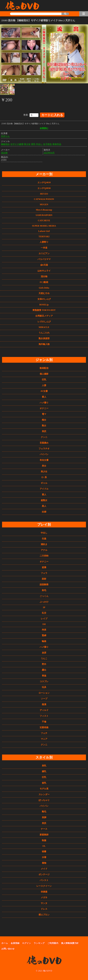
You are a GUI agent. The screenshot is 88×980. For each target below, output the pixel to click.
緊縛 (44, 635)
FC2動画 (44, 282)
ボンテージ (44, 874)
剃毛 (44, 590)
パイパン (44, 454)
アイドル (44, 488)
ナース (44, 828)
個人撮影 (44, 373)
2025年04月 (49, 152)
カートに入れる (52, 115)
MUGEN (44, 204)
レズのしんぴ (44, 321)
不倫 (44, 721)
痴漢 (44, 704)
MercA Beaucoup (44, 209)
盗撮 (44, 567)
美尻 (44, 431)
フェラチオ (44, 448)
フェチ (44, 733)
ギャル (44, 482)
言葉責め (44, 442)
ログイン (27, 943)
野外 (44, 664)
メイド (44, 868)
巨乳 (44, 379)
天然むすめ (44, 293)
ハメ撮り (44, 402)
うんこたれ (44, 332)
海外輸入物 (44, 344)
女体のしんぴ (44, 298)
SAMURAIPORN (44, 215)
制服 (44, 840)
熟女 (44, 425)
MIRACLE (44, 327)
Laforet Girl (44, 231)
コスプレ (44, 681)
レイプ (44, 618)
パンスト (44, 880)
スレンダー (44, 794)
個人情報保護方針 (70, 943)
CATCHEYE (44, 220)
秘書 (44, 851)
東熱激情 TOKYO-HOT (44, 310)
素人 (44, 396)
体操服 (44, 891)
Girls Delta (44, 287)
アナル (44, 550)
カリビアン (44, 253)
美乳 (33, 144)
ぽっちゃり (44, 800)
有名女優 (44, 459)
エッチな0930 (44, 188)
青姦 (44, 675)
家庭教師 (44, 834)
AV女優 (44, 391)
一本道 (44, 247)
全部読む (44, 128)
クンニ (44, 437)
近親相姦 (44, 727)
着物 (44, 862)
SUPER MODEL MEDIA (44, 225)
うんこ (44, 658)
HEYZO (44, 193)
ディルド (44, 710)
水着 (44, 857)
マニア (44, 738)
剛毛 (44, 811)
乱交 (44, 612)
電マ (44, 414)
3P (44, 607)
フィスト (44, 715)
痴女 (44, 419)
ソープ (44, 698)
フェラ (44, 572)
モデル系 (44, 788)
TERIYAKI (44, 236)
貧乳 (44, 782)
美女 (44, 465)
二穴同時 (44, 555)
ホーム (5, 943)
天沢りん (5, 136)
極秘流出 (5, 144)
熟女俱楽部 (44, 338)
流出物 (4, 152)
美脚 (44, 817)
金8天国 (44, 264)
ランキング (39, 943)
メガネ (44, 897)
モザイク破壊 (17, 144)
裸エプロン (44, 914)
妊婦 (44, 511)
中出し (39, 144)
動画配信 (44, 368)
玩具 (44, 687)
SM (44, 624)
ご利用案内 (53, 943)
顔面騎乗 (44, 584)
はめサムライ (44, 270)
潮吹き (44, 544)
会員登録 (15, 943)
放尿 (44, 652)
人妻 (44, 385)
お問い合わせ (8, 948)
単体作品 (57, 144)
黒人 (44, 505)
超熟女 (44, 500)
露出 (44, 669)
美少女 (27, 144)
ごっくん (44, 595)
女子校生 (47, 144)
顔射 (44, 578)
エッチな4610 (44, 182)
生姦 (44, 538)
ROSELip (44, 304)
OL (44, 845)
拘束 (44, 629)
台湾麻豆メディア (44, 315)
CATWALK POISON (44, 199)
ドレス (44, 908)
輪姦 (44, 641)
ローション (44, 692)
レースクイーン (44, 885)
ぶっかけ (44, 601)
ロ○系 (44, 477)
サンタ (44, 903)
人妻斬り (44, 241)
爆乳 (44, 771)
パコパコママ (44, 259)
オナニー (44, 408)
